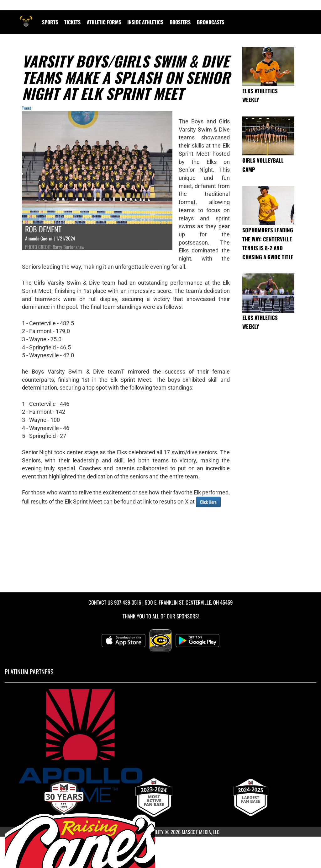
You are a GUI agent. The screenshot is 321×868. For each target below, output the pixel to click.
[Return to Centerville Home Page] (26, 18)
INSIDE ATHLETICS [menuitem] (145, 22)
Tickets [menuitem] (72, 22)
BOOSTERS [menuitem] (180, 22)
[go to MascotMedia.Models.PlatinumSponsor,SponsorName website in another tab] (160, 746)
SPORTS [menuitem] (50, 22)
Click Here (208, 502)
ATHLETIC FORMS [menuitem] (104, 22)
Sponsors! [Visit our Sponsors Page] (188, 616)
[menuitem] (210, 22)
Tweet (26, 108)
